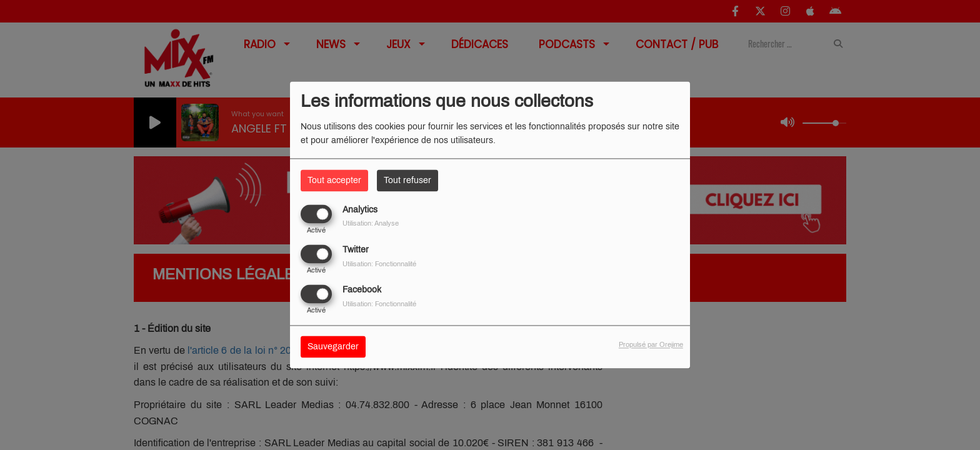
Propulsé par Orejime (651, 345)
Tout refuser (407, 180)
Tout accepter (334, 180)
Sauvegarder (333, 347)
